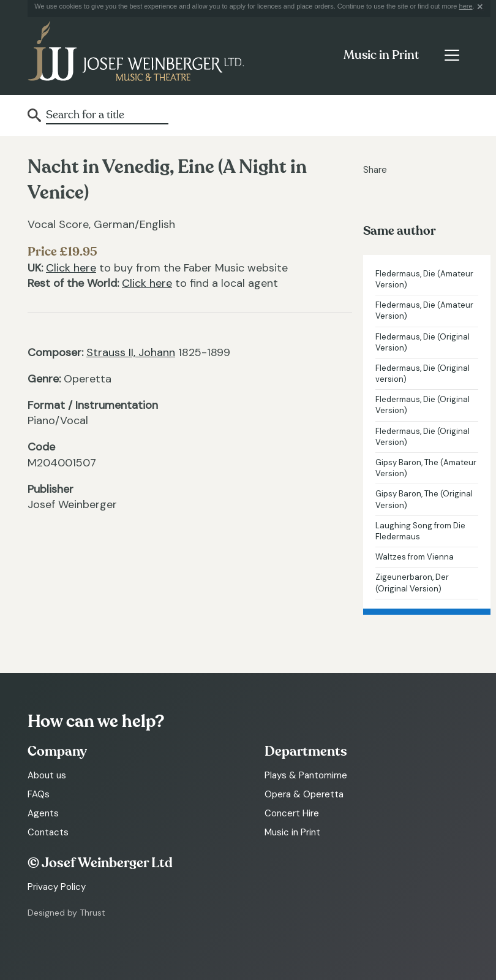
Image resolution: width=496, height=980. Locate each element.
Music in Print (381, 55)
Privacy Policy (57, 887)
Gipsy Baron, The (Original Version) (424, 499)
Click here (71, 268)
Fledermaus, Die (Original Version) (423, 342)
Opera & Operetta (304, 794)
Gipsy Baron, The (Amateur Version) (426, 468)
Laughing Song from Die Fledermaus (420, 531)
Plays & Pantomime (306, 775)
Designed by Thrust (66, 913)
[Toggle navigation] (452, 55)
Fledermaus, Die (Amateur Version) (424, 279)
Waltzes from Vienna (415, 557)
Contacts (48, 832)
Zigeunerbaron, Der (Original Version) (412, 583)
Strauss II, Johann (131, 352)
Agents (43, 813)
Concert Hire (292, 813)
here (466, 6)
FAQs (39, 794)
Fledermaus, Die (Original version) (423, 374)
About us (47, 775)
